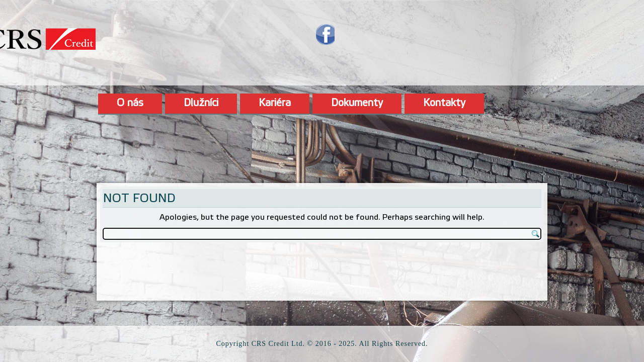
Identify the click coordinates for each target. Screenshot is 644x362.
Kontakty (444, 104)
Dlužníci (201, 104)
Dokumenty (357, 104)
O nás (130, 104)
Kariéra (275, 104)
